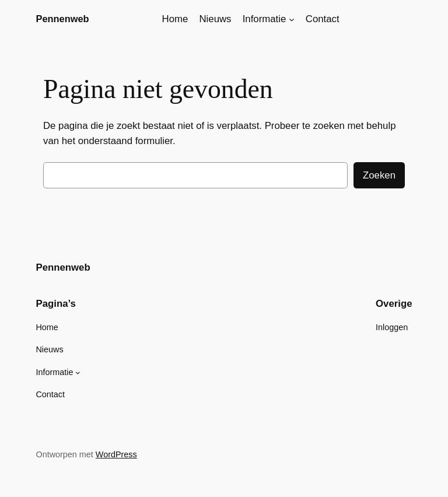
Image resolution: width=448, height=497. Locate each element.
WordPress (116, 454)
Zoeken (379, 175)
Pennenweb (62, 19)
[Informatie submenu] (292, 19)
